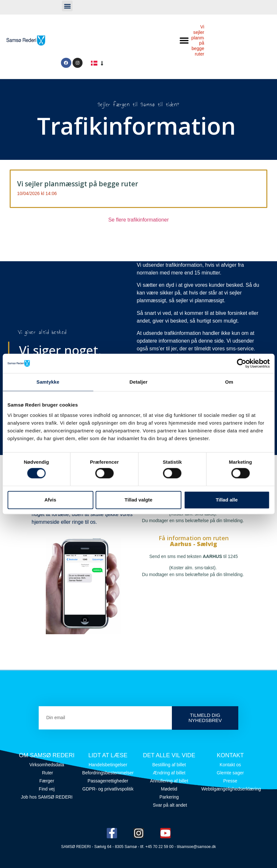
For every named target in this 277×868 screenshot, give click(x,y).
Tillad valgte (138, 500)
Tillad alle (227, 500)
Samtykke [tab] (48, 382)
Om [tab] (229, 382)
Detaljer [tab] (139, 382)
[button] (67, 6)
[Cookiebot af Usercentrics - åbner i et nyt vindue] (241, 363)
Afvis (50, 500)
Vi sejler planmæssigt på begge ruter (78, 184)
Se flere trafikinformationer (139, 220)
